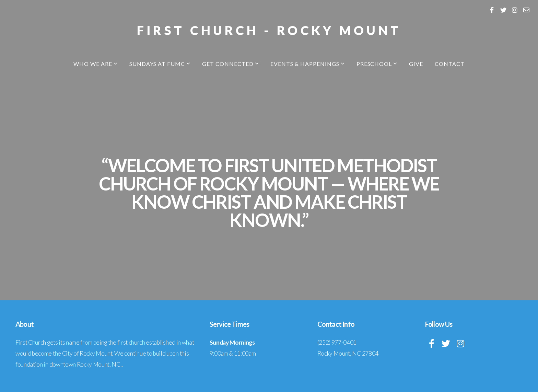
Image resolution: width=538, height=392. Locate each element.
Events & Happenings (307, 64)
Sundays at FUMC (160, 64)
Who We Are (96, 64)
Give (416, 64)
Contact (450, 64)
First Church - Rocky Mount (269, 30)
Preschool (377, 64)
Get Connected (230, 64)
